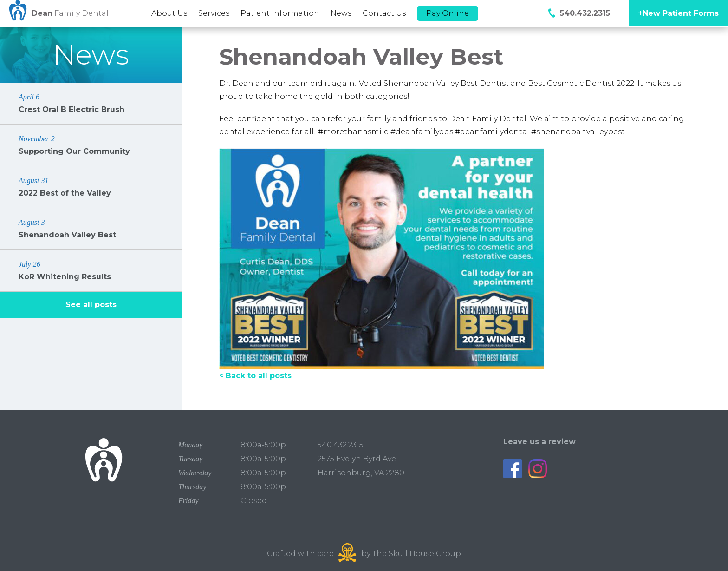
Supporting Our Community (91, 145)
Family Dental (70, 13)
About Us (169, 13)
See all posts (91, 305)
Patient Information (280, 13)
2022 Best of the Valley (91, 187)
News (341, 13)
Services (214, 13)
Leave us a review (539, 442)
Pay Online (448, 13)
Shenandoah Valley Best (91, 228)
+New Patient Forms (678, 13)
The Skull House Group (417, 554)
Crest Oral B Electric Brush (91, 103)
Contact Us (384, 13)
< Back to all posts (255, 376)
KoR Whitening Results (91, 270)
